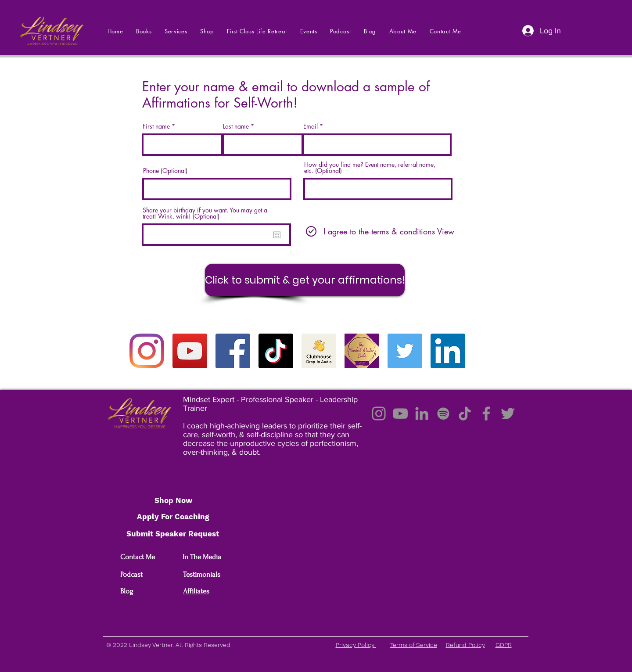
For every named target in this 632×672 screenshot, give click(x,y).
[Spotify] (443, 413)
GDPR (504, 645)
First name (156, 126)
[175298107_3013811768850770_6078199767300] (362, 351)
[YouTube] (190, 351)
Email (311, 126)
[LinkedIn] (448, 351)
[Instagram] (147, 351)
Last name (236, 126)
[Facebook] (233, 351)
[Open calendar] (277, 235)
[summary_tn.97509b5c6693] (319, 351)
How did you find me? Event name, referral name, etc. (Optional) (370, 168)
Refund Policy (465, 645)
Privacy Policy (356, 645)
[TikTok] (276, 351)
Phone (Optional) (165, 171)
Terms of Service (414, 645)
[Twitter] (405, 351)
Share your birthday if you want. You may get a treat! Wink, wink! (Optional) (205, 213)
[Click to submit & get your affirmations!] (305, 280)
